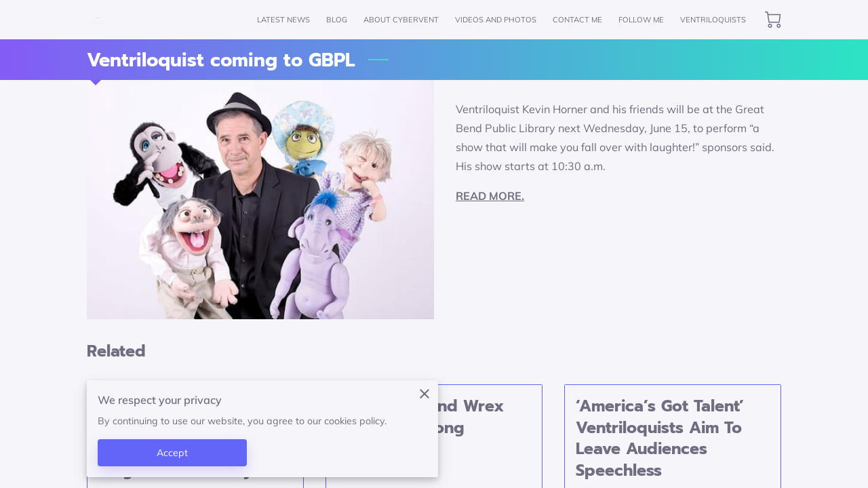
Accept (173, 453)
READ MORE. (490, 196)
